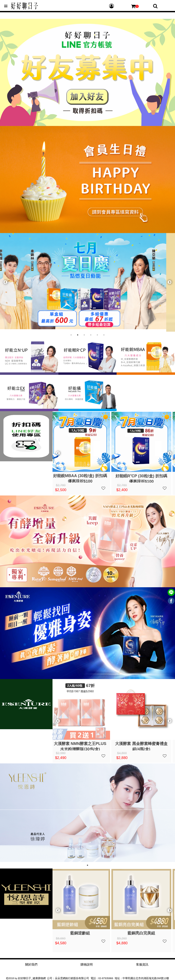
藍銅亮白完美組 (144, 933)
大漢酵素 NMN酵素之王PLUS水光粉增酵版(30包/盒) (83, 746)
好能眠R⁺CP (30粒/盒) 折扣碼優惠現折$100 (144, 478)
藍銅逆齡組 (83, 933)
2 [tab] (78, 335)
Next (170, 282)
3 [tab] (84, 335)
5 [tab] (97, 335)
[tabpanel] (87, 281)
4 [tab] (91, 335)
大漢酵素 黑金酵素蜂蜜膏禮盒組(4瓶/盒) (144, 746)
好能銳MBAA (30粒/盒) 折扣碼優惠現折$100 (83, 478)
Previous (5, 282)
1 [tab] (71, 335)
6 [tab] (104, 335)
